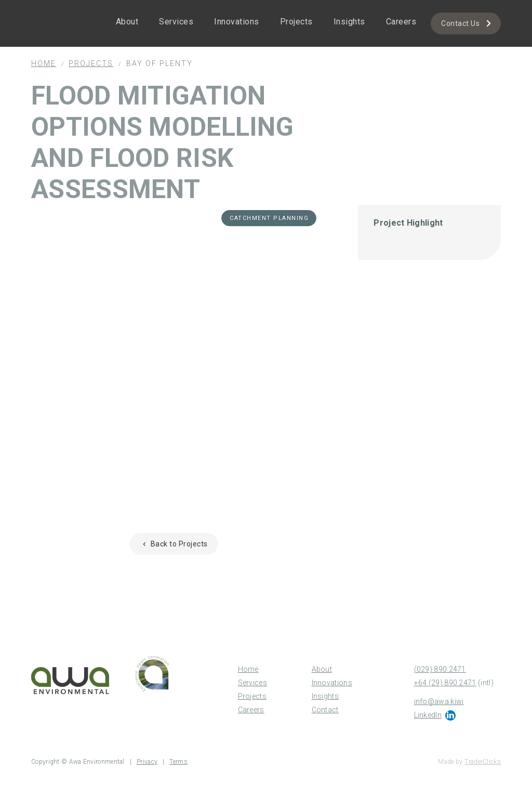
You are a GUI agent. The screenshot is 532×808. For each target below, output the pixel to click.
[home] (62, 9)
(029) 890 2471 (440, 669)
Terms (178, 762)
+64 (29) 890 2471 (445, 683)
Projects (296, 22)
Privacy (147, 762)
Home (44, 63)
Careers (401, 22)
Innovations (237, 22)
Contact (325, 710)
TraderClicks (483, 762)
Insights (349, 22)
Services (176, 22)
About (127, 22)
